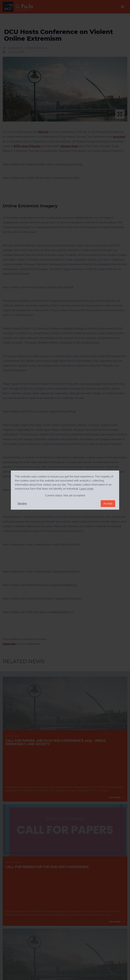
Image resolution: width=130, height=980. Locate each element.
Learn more (86, 489)
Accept (108, 504)
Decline (22, 504)
